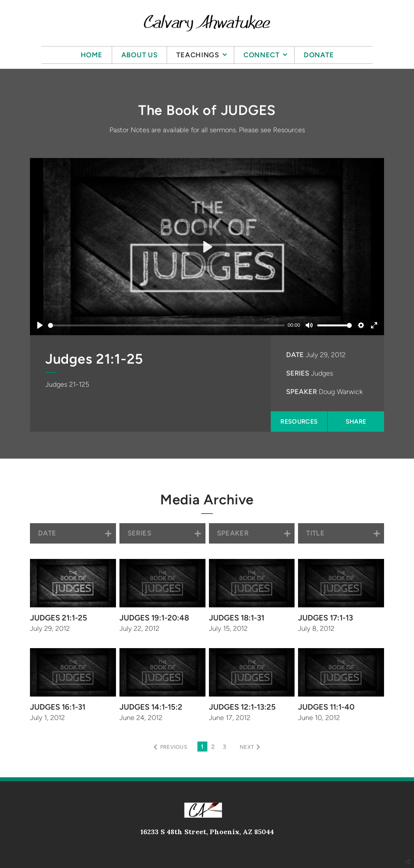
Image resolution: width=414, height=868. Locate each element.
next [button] (247, 747)
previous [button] (174, 747)
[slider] (166, 325)
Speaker (301, 392)
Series (298, 373)
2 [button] (213, 747)
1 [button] (202, 747)
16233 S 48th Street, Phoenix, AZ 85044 (207, 832)
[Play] (40, 325)
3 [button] (224, 747)
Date (295, 355)
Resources (299, 422)
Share (356, 422)
